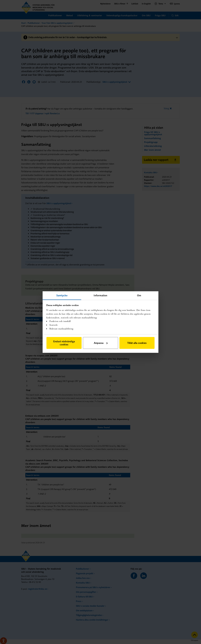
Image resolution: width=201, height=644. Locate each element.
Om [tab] (139, 295)
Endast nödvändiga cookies (64, 343)
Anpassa (101, 343)
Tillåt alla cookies (137, 343)
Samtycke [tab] (62, 295)
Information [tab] (100, 295)
